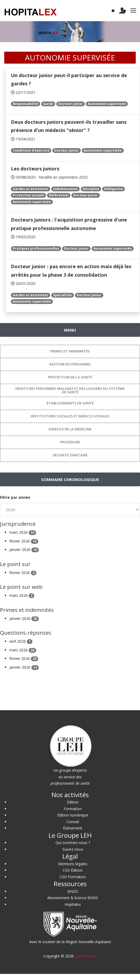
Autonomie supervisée (107, 104)
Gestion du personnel (70, 364)
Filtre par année (15, 497)
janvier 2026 (24, 549)
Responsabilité (26, 104)
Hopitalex (73, 904)
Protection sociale (28, 195)
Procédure (70, 442)
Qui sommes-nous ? (73, 843)
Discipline (91, 189)
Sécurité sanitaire (70, 455)
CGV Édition (73, 870)
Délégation (114, 189)
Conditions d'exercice (31, 150)
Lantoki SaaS (86, 956)
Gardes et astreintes (31, 189)
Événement (73, 828)
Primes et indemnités (70, 351)
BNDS (73, 891)
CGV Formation (73, 877)
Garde (48, 104)
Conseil (73, 822)
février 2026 (24, 541)
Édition (73, 802)
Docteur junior (71, 104)
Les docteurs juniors (35, 169)
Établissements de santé (70, 403)
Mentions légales (73, 864)
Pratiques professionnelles (36, 248)
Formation (73, 809)
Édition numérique (73, 815)
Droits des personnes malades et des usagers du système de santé (70, 390)
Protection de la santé (70, 377)
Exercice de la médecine (70, 429)
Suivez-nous (73, 849)
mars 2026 (23, 532)
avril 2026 (21, 641)
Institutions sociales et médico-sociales (70, 416)
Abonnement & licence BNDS (73, 898)
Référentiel (59, 195)
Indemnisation (65, 189)
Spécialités (63, 295)
